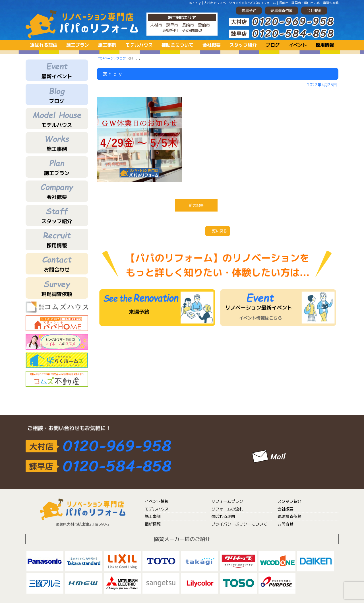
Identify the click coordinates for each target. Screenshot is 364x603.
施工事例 (107, 45)
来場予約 (249, 11)
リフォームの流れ (227, 509)
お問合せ (286, 524)
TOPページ (106, 58)
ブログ (273, 45)
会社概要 (314, 11)
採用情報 (325, 45)
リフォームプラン (227, 501)
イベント (298, 45)
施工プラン (78, 45)
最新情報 (153, 524)
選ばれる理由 (44, 45)
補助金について (177, 45)
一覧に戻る (218, 231)
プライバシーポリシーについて (239, 524)
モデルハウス (139, 45)
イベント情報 (157, 501)
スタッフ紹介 (243, 45)
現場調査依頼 (282, 11)
